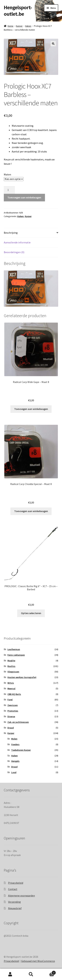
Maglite (11, 661)
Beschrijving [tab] (11, 233)
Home (10, 26)
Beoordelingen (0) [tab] (14, 252)
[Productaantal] (9, 190)
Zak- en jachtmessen (18, 722)
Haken (28, 26)
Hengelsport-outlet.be (18, 11)
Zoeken (31, 974)
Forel (10, 700)
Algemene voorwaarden (21, 896)
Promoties (13, 711)
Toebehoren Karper (21, 750)
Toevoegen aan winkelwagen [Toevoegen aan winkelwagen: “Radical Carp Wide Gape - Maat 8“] (31, 409)
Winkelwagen (49, 972)
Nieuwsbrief (15, 908)
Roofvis (11, 666)
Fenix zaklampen (16, 655)
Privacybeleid (16, 883)
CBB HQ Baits (14, 694)
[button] (53, 44)
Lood (14, 772)
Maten (7, 174)
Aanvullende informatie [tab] (17, 242)
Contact (13, 889)
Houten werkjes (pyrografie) (22, 677)
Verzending (14, 902)
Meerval (11, 688)
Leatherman (14, 649)
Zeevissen (13, 705)
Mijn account (10, 974)
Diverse (11, 716)
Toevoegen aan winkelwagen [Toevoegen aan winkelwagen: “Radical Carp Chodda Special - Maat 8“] (31, 511)
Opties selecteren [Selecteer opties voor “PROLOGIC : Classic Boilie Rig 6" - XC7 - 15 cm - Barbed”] (31, 613)
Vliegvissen (13, 672)
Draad (11, 728)
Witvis (11, 683)
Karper (19, 26)
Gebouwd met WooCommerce (38, 961)
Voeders (15, 744)
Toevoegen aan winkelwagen (24, 197)
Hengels (15, 761)
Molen (14, 739)
